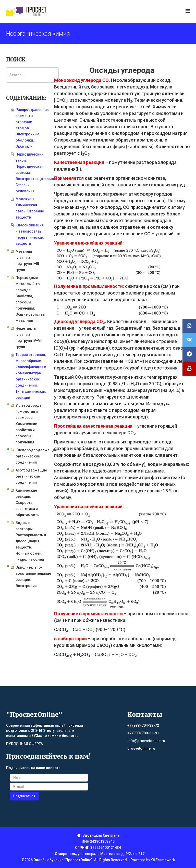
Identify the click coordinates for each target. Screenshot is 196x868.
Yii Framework (163, 860)
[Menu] (188, 11)
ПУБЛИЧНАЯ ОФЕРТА (24, 744)
